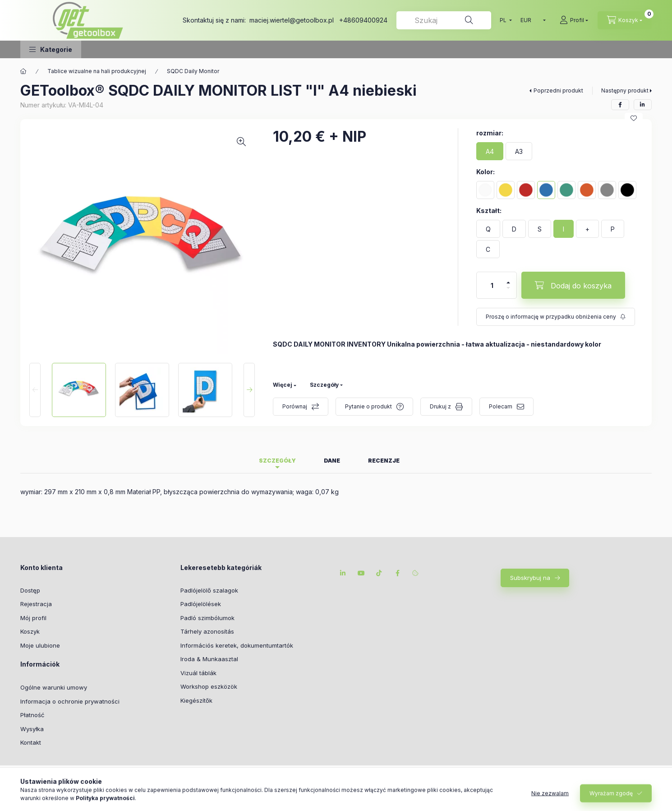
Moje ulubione (40, 645)
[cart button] (625, 20)
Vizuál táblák (198, 673)
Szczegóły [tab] (277, 461)
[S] (540, 229)
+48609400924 (363, 20)
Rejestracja (36, 604)
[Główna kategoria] (23, 71)
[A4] (490, 151)
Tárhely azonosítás (207, 631)
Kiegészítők (196, 700)
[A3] (519, 151)
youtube (361, 573)
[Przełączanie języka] (504, 20)
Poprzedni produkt (558, 90)
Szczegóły (324, 385)
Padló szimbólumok (207, 618)
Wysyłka (32, 729)
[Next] (249, 390)
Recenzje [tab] (384, 461)
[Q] (488, 229)
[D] (514, 229)
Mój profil (33, 618)
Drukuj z (440, 406)
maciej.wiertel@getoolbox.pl (292, 20)
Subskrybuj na (530, 578)
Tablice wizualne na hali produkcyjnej (97, 71)
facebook (397, 573)
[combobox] (444, 20)
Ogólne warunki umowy (54, 687)
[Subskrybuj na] (556, 317)
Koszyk (30, 631)
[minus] (508, 288)
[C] (488, 249)
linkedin (343, 573)
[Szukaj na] (469, 20)
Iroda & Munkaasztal (209, 659)
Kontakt (31, 742)
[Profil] (574, 20)
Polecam (501, 406)
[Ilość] (492, 285)
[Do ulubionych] (634, 118)
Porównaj (295, 406)
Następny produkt (625, 90)
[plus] (508, 283)
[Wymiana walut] (531, 20)
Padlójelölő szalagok (209, 590)
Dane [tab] (332, 461)
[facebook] (620, 105)
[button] (51, 49)
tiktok (379, 573)
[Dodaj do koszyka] (573, 285)
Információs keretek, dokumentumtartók (237, 645)
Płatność (32, 715)
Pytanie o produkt (368, 406)
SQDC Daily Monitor (193, 71)
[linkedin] (643, 105)
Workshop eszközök (209, 686)
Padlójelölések (201, 604)
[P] (613, 229)
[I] (564, 229)
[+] (587, 229)
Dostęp (30, 590)
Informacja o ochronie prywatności (70, 701)
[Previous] (35, 390)
